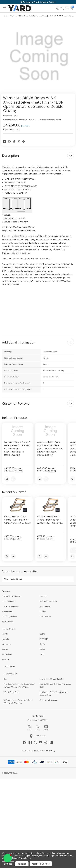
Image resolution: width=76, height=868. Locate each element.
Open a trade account (49, 700)
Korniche (6, 639)
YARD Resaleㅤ (8, 622)
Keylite (42, 644)
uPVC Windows (9, 601)
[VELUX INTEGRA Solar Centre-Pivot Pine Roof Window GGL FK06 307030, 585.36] (50, 505)
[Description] (38, 156)
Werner (5, 649)
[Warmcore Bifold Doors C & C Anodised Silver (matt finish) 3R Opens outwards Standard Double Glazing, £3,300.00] (17, 431)
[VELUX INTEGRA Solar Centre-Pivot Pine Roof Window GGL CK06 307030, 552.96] (17, 505)
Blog (5, 679)
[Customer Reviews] (38, 403)
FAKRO (42, 634)
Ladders (43, 612)
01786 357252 (42, 720)
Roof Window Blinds (48, 601)
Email (46, 728)
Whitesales (7, 654)
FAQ (30, 728)
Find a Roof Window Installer (52, 679)
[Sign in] (58, 8)
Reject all (22, 864)
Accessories (7, 612)
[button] (8, 858)
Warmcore (6, 644)
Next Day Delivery (10, 617)
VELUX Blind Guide (12, 692)
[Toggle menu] (4, 8)
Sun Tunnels (45, 606)
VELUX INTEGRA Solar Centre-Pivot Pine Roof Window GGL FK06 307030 (50, 520)
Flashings (44, 596)
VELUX (5, 634)
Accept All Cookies (41, 864)
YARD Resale (45, 617)
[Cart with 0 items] (72, 8)
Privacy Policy (24, 858)
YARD (42, 654)
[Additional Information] (38, 342)
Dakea (42, 649)
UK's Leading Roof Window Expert (38, 2)
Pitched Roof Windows (12, 596)
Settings (8, 864)
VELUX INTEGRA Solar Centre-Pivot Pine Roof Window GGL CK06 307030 (17, 520)
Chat (38, 728)
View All (6, 660)
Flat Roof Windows (10, 606)
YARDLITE (44, 639)
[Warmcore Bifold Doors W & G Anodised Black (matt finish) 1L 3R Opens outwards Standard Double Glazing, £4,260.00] (50, 431)
